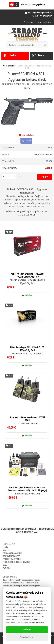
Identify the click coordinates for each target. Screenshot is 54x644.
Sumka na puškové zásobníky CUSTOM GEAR (27, 419)
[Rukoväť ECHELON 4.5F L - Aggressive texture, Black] (27, 92)
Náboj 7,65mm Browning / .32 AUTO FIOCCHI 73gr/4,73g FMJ (27, 275)
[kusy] (9, 176)
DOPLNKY (12, 66)
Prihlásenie (28, 22)
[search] (45, 45)
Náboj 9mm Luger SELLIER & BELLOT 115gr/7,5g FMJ (27, 349)
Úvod (5, 66)
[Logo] (27, 34)
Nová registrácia (44, 22)
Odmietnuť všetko (27, 637)
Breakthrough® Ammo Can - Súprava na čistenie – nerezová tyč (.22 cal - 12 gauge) (27, 489)
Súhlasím (27, 630)
